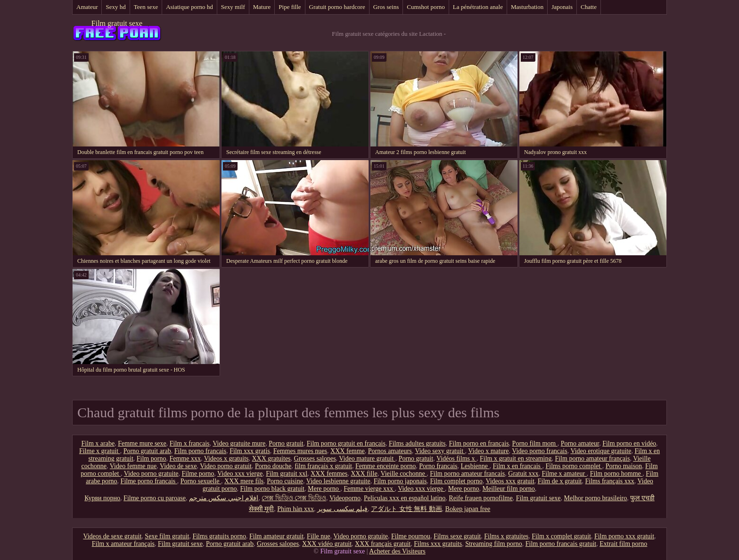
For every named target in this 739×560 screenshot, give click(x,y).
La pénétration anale (478, 7)
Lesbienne (475, 466)
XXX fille (364, 474)
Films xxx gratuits (438, 544)
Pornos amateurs (390, 451)
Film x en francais (518, 466)
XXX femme (348, 451)
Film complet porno (456, 481)
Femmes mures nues (300, 451)
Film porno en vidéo (629, 443)
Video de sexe (178, 466)
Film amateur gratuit (276, 536)
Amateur (87, 7)
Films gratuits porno (219, 536)
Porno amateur (580, 443)
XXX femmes (329, 474)
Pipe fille (290, 7)
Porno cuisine (285, 481)
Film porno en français (479, 443)
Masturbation (527, 7)
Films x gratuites (506, 536)
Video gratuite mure (239, 443)
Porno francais (438, 466)
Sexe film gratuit (167, 536)
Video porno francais (539, 451)
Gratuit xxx (523, 474)
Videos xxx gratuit (510, 481)
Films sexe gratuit (457, 536)
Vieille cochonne (403, 474)
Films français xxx (610, 481)
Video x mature (488, 451)
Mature (262, 7)
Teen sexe (146, 7)
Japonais (562, 7)
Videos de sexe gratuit (112, 536)
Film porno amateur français (592, 459)
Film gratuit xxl (287, 474)
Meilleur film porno (509, 489)
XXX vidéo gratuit (327, 544)
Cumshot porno (426, 7)
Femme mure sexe (142, 443)
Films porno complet (574, 466)
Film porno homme (616, 474)
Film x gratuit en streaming (516, 459)
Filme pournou (411, 536)
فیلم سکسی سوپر (342, 509)
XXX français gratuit (383, 544)
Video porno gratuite (151, 474)
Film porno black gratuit (272, 489)
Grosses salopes (315, 459)
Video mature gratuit (367, 459)
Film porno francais (200, 451)
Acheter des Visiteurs (397, 551)
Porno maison (624, 466)
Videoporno (345, 498)
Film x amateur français (123, 544)
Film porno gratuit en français (346, 443)
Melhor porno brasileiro (596, 498)
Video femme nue (133, 466)
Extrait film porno (623, 544)
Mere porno (324, 489)
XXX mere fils (244, 481)
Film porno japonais (400, 481)
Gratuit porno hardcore (337, 7)
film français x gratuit (323, 466)
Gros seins (386, 7)
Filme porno (198, 474)
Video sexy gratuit (440, 451)
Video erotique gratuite (601, 451)
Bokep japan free (468, 509)
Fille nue (318, 536)
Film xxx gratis (250, 451)
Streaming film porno (494, 544)
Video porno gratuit (226, 466)
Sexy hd (115, 7)
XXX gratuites (271, 459)
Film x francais (190, 443)
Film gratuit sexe (117, 23)
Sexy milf (233, 7)
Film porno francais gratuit (561, 544)
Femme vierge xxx (369, 489)
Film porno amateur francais (467, 474)
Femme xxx (185, 459)
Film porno (152, 459)
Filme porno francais (149, 481)
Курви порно (102, 498)
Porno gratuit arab (147, 451)
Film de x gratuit (560, 481)
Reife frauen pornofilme (480, 498)
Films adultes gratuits (417, 443)
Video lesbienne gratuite (338, 481)
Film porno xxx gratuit (624, 536)
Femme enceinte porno (386, 466)
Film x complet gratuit (561, 536)
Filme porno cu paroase (155, 498)
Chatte (589, 7)
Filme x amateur (564, 474)
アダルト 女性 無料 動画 (406, 509)
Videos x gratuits (226, 459)
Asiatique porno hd (189, 7)
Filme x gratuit (100, 451)
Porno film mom (535, 443)
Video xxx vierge (240, 474)
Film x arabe (98, 443)
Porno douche (273, 466)
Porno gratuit (286, 443)
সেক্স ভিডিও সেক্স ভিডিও (294, 498)
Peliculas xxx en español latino (405, 498)
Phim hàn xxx (296, 509)
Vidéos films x (456, 459)
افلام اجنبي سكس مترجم (224, 498)
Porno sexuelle (201, 481)
